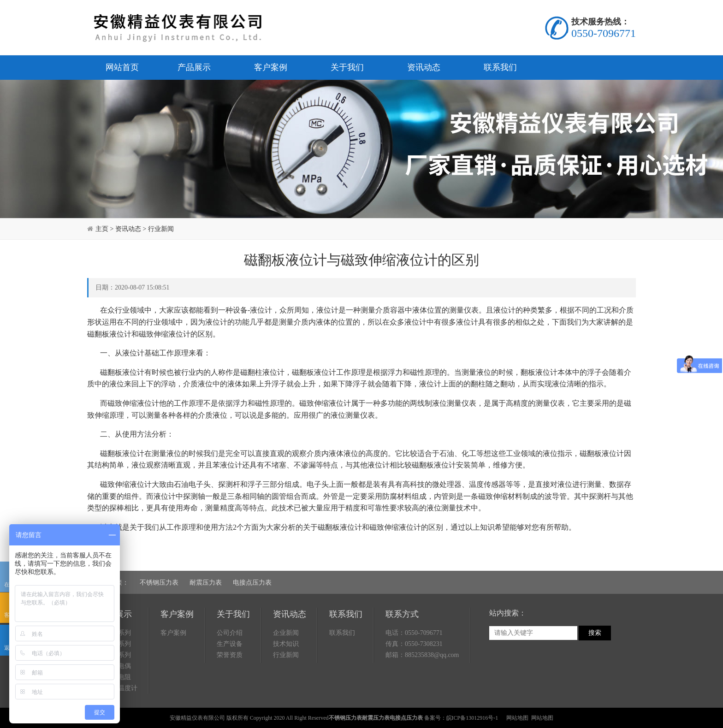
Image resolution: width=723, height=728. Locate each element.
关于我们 (347, 67)
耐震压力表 (206, 583)
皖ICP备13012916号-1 (472, 718)
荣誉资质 (230, 655)
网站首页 (122, 67)
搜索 (595, 633)
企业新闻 (286, 633)
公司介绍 (230, 633)
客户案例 (271, 67)
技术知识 (286, 644)
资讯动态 (424, 67)
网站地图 (517, 718)
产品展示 (194, 67)
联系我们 (500, 67)
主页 (102, 229)
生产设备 (230, 644)
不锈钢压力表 (159, 583)
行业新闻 (161, 229)
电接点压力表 (252, 583)
